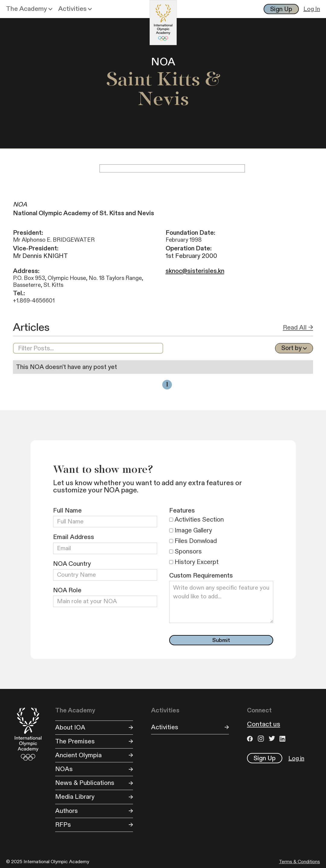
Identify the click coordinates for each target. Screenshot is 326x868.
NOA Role (67, 590)
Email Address (74, 537)
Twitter (273, 739)
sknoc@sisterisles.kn (195, 271)
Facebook (251, 739)
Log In (312, 9)
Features (182, 511)
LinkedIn (283, 739)
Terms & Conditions (299, 862)
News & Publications (85, 783)
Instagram (262, 739)
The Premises (75, 741)
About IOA (70, 728)
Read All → (298, 328)
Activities (165, 727)
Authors (66, 811)
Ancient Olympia (78, 755)
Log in (296, 758)
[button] (29, 9)
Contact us (264, 724)
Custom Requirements (201, 576)
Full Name (67, 511)
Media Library (75, 797)
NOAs (64, 769)
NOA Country (72, 564)
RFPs (63, 825)
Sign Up (281, 9)
